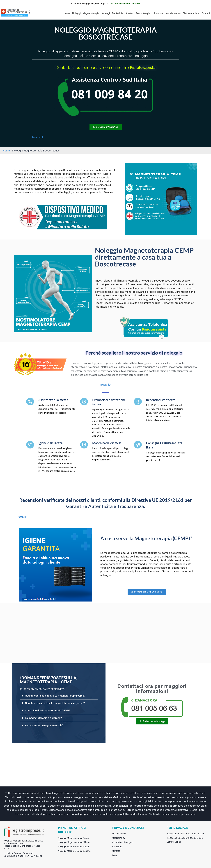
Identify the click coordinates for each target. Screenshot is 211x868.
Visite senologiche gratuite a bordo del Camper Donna (185, 840)
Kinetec (129, 13)
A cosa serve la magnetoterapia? (44, 725)
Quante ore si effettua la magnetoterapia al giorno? (55, 703)
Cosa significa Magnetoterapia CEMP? (48, 710)
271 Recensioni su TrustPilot (126, 4)
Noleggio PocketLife (112, 13)
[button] (59, 696)
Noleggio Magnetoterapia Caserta (74, 851)
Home (67, 13)
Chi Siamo (117, 847)
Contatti (206, 13)
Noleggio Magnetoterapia (86, 13)
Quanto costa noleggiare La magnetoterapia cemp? (55, 696)
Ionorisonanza (173, 13)
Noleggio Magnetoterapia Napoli (74, 847)
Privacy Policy (119, 834)
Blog (115, 855)
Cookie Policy (119, 838)
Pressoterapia (143, 13)
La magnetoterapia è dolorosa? (43, 718)
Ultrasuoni (158, 13)
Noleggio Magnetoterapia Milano (74, 842)
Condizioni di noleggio (123, 842)
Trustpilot (37, 137)
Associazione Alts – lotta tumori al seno (186, 834)
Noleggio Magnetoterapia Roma (73, 838)
